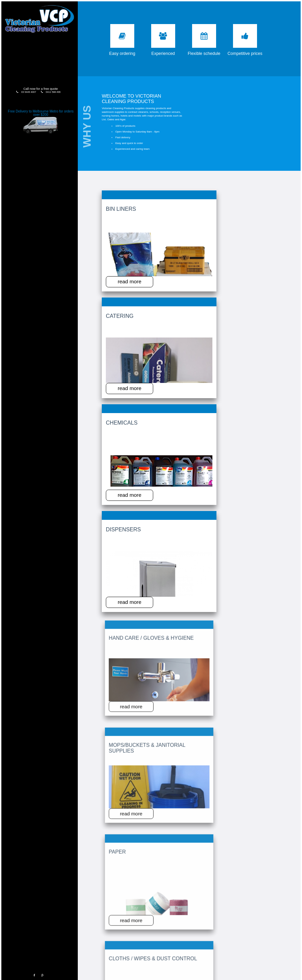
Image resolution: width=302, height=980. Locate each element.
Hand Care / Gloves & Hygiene (117, 286)
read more (120, 248)
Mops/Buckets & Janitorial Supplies (161, 286)
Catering (156, 206)
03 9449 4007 (23, 87)
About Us (33, 40)
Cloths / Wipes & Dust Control (244, 286)
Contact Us (33, 69)
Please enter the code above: (145, 841)
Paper (196, 283)
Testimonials (33, 62)
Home (33, 33)
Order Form (33, 54)
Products (32, 47)
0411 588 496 (46, 87)
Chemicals (199, 206)
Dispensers (241, 206)
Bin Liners (115, 206)
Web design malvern (258, 977)
